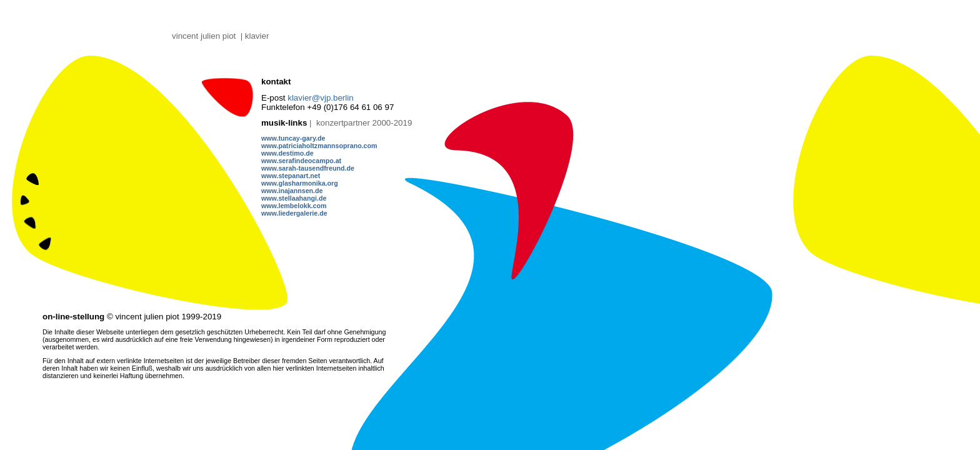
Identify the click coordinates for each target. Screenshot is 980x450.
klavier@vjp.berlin (320, 98)
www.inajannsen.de (292, 191)
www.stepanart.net (291, 176)
